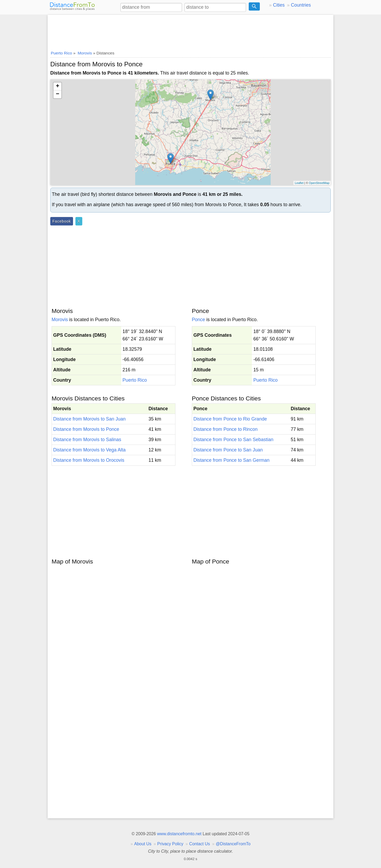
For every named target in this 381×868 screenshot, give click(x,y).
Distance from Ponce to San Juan (228, 450)
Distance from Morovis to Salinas (87, 440)
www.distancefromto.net (179, 834)
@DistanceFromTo (233, 844)
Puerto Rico (135, 380)
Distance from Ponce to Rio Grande (230, 419)
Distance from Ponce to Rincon (226, 429)
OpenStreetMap (319, 183)
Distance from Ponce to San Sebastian (233, 440)
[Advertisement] (190, 31)
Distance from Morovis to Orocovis (89, 460)
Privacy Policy (170, 844)
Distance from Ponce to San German (232, 460)
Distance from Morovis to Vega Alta (89, 450)
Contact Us (199, 844)
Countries (301, 5)
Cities (279, 5)
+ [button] (58, 86)
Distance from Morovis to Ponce (86, 429)
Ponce (198, 320)
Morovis (60, 320)
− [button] (58, 94)
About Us (143, 844)
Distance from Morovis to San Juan (89, 419)
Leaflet (299, 183)
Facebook (62, 221)
